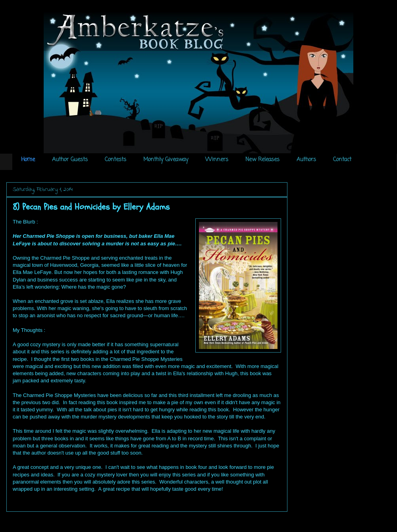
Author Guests (70, 160)
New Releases (262, 160)
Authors (306, 160)
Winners (217, 160)
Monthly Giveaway (166, 160)
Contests (116, 160)
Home (28, 160)
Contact (342, 160)
